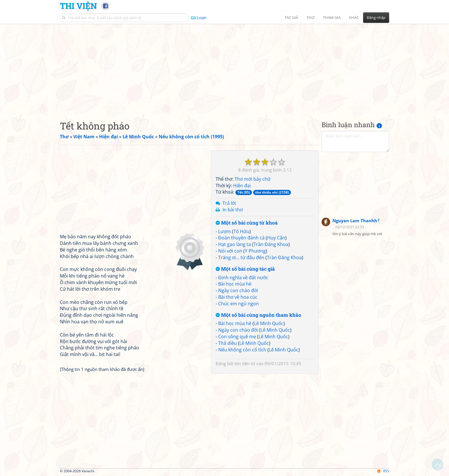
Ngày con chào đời (238, 290)
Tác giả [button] (291, 17)
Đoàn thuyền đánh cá (241, 238)
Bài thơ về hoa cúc (238, 297)
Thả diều (228, 343)
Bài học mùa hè (235, 284)
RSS (383, 471)
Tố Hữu (241, 231)
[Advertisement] (224, 67)
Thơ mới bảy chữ (253, 179)
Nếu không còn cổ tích (242, 350)
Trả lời (229, 203)
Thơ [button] (311, 17)
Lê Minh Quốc (269, 323)
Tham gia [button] (332, 17)
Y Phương (255, 251)
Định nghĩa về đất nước (243, 278)
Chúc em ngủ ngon (239, 304)
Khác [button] (354, 17)
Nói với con (230, 251)
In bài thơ (233, 210)
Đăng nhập (376, 17)
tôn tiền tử (245, 363)
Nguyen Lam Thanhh (355, 221)
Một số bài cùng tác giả (245, 269)
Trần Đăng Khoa (271, 244)
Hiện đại (242, 186)
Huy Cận (276, 238)
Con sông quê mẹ (237, 337)
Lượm (224, 231)
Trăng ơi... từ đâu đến (241, 257)
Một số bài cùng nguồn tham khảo (258, 315)
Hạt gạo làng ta (235, 244)
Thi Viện (78, 6)
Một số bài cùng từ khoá (247, 223)
